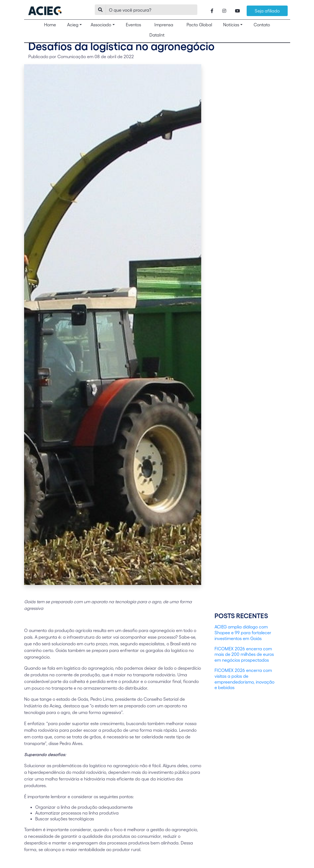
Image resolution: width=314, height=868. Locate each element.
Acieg (73, 25)
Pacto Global (199, 25)
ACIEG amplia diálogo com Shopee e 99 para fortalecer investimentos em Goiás (243, 632)
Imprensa (164, 25)
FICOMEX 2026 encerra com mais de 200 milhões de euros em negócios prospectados (244, 654)
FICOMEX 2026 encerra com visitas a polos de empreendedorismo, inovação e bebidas (244, 679)
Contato (262, 25)
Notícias (231, 25)
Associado (101, 25)
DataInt (157, 35)
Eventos (133, 25)
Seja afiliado (267, 11)
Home (52, 24)
